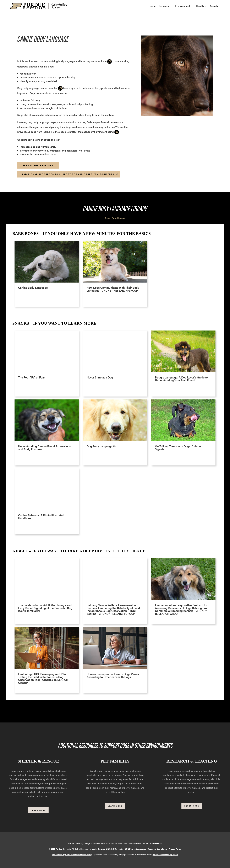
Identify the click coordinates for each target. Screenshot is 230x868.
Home (152, 6)
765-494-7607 (156, 843)
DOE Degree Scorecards (135, 849)
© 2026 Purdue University (60, 849)
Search (214, 6)
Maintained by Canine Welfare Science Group (72, 854)
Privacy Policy (175, 849)
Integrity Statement (98, 849)
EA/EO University (116, 849)
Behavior (164, 6)
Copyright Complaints (157, 849)
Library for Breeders (38, 165)
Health (200, 6)
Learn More (38, 810)
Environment (183, 6)
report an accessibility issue (165, 854)
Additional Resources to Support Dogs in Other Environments (68, 174)
